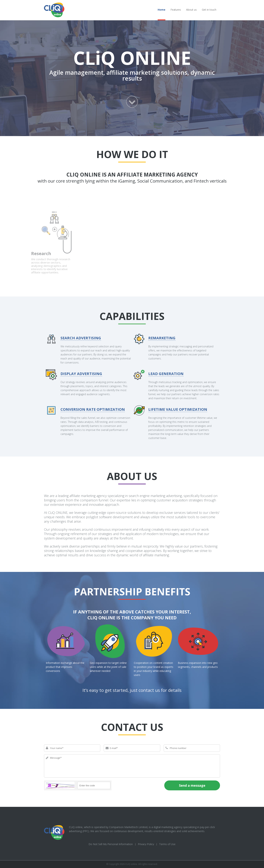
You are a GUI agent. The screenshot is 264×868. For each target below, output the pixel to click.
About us (191, 10)
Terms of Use (167, 844)
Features (176, 10)
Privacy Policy (146, 844)
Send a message (192, 785)
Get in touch (209, 10)
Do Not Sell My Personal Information (111, 844)
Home (162, 10)
